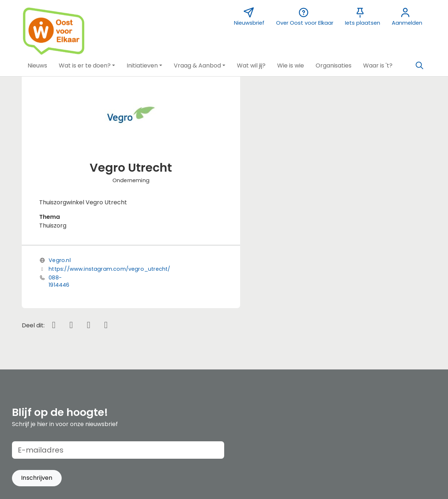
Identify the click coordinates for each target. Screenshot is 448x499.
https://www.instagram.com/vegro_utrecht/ (109, 269)
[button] (37, 66)
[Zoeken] (420, 66)
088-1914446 (59, 281)
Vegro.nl (59, 260)
